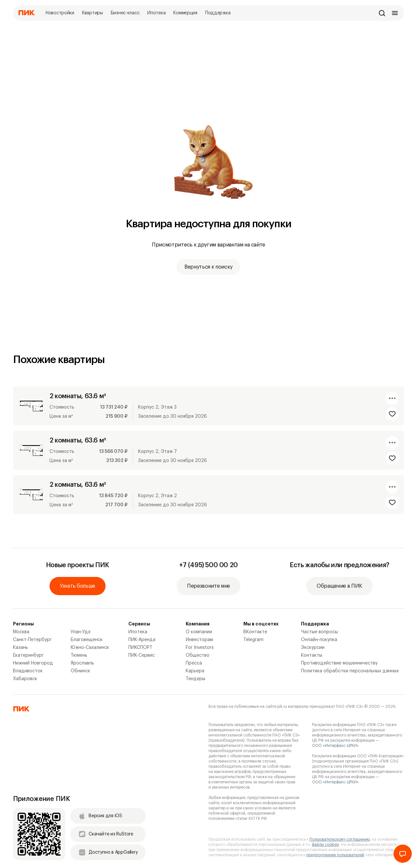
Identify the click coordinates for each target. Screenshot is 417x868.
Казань (21, 648)
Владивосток (28, 671)
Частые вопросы (319, 632)
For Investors (200, 648)
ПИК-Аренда (142, 640)
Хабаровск (25, 679)
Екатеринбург (28, 655)
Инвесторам (199, 640)
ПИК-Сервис (142, 655)
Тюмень (79, 655)
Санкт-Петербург (32, 640)
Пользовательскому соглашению (340, 839)
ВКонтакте (255, 632)
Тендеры (195, 679)
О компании (199, 632)
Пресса (194, 663)
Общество (198, 655)
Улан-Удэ (81, 632)
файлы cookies (325, 845)
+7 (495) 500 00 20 (208, 565)
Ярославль (82, 663)
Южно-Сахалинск (90, 648)
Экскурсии (313, 648)
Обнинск (80, 671)
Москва (21, 632)
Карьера (195, 671)
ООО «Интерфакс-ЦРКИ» (335, 746)
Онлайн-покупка (319, 640)
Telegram (253, 640)
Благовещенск (87, 640)
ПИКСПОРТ (140, 648)
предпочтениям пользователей (335, 855)
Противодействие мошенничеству (339, 663)
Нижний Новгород (33, 663)
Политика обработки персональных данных (350, 671)
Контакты (312, 655)
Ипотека (138, 632)
